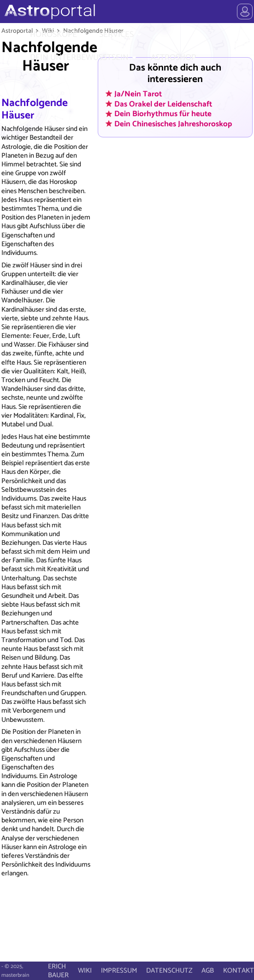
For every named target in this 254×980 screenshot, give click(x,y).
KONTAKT (239, 971)
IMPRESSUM (119, 971)
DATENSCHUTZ (169, 971)
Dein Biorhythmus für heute (163, 114)
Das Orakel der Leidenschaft (163, 104)
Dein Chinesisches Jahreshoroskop (173, 124)
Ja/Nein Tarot (138, 94)
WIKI (85, 971)
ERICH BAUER (58, 971)
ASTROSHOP (173, 58)
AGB (208, 971)
